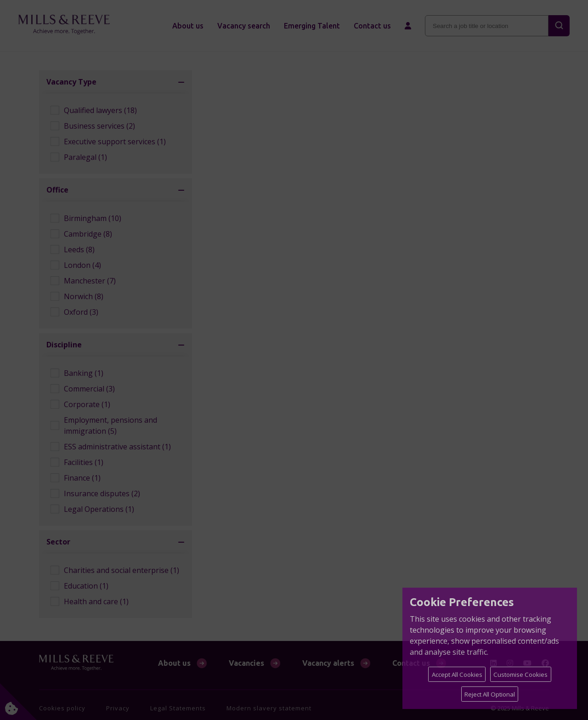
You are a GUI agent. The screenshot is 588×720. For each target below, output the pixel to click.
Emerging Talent (312, 26)
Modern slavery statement (269, 708)
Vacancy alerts (328, 663)
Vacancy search (244, 26)
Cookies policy (62, 708)
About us (188, 26)
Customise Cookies (520, 675)
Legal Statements (178, 708)
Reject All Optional (490, 694)
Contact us (372, 26)
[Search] (559, 26)
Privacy (118, 708)
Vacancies (246, 663)
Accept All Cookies (457, 675)
